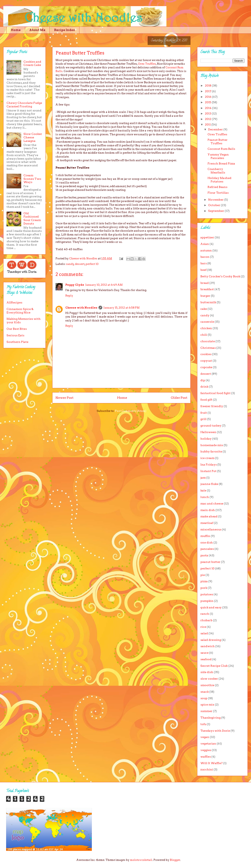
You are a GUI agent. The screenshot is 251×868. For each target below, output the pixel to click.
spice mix (207, 705)
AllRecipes (14, 302)
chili (204, 335)
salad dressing (211, 640)
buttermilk (208, 302)
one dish (207, 542)
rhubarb (206, 620)
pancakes (207, 549)
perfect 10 (92, 264)
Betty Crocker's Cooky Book (220, 276)
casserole (207, 322)
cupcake (206, 367)
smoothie (207, 685)
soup (204, 698)
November (216, 200)
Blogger (175, 860)
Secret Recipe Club (214, 666)
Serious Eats (15, 335)
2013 (208, 113)
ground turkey (211, 426)
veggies (206, 750)
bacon (205, 257)
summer (206, 711)
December (216, 129)
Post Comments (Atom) (131, 411)
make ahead (209, 516)
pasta (204, 555)
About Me (37, 30)
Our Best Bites (17, 329)
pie (203, 575)
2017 (208, 91)
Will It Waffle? (212, 763)
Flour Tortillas (218, 193)
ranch (205, 614)
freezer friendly (212, 406)
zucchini (207, 769)
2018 (208, 86)
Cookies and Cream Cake (32, 63)
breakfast (207, 289)
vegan (205, 737)
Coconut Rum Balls (221, 149)
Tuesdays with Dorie (215, 731)
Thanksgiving (210, 718)
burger (205, 296)
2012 (208, 119)
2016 (208, 97)
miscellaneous (211, 529)
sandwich (208, 646)
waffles (206, 757)
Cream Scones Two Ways (32, 179)
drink (204, 387)
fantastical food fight (215, 393)
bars (204, 263)
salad (204, 633)
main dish (208, 510)
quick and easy (211, 607)
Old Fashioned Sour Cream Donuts (32, 218)
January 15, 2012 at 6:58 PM (122, 308)
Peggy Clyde (75, 285)
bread (205, 283)
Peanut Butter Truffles (218, 142)
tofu (203, 724)
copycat (206, 361)
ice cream (207, 458)
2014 (208, 108)
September (216, 211)
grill (203, 419)
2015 (208, 102)
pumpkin (207, 601)
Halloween (208, 432)
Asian (205, 244)
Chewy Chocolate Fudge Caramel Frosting (24, 105)
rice (203, 627)
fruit (204, 413)
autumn (206, 250)
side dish (207, 672)
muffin (205, 536)
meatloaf (207, 523)
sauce (204, 653)
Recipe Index (64, 30)
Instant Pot (208, 471)
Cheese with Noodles (81, 308)
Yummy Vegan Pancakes (218, 156)
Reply (69, 296)
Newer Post (64, 398)
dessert (80, 264)
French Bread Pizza (221, 163)
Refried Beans (217, 187)
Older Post (179, 398)
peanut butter (210, 562)
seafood (206, 659)
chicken (206, 328)
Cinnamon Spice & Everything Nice (20, 311)
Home (16, 30)
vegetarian (208, 744)
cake (204, 309)
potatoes (207, 594)
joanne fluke (209, 484)
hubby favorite (211, 451)
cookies (206, 354)
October (214, 205)
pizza (204, 581)
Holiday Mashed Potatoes (219, 180)
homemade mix (212, 445)
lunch (205, 497)
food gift (206, 400)
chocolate (208, 341)
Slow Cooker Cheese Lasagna (33, 137)
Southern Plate (17, 342)
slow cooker (209, 679)
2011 (208, 124)
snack (205, 692)
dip (203, 380)
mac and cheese (212, 503)
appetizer (207, 237)
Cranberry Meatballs (216, 171)
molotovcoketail (141, 860)
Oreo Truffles (147, 64)
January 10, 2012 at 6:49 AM (104, 285)
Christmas (208, 348)
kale (203, 490)
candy (70, 264)
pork (204, 588)
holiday (206, 439)
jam (203, 478)
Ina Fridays (209, 465)
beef (203, 270)
